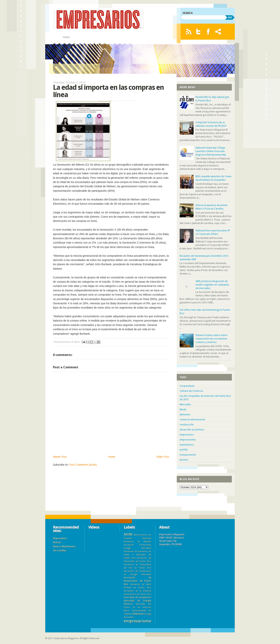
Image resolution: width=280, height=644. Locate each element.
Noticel (57, 542)
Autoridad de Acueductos (137, 597)
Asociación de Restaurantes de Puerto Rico (137, 581)
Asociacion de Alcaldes (137, 541)
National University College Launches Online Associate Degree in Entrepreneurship (211, 151)
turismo (184, 460)
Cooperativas (187, 386)
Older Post (163, 457)
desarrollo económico (192, 430)
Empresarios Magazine (66, 638)
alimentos (185, 414)
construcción (187, 425)
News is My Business (64, 546)
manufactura (187, 445)
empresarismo (188, 440)
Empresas (138, 614)
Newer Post (60, 457)
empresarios (187, 435)
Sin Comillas (60, 550)
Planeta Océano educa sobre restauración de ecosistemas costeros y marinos (211, 339)
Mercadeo (185, 404)
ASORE (128, 534)
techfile (184, 450)
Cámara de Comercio (191, 391)
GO (230, 17)
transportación (188, 455)
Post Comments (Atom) (83, 465)
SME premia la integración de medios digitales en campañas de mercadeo (212, 285)
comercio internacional (192, 419)
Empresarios (60, 538)
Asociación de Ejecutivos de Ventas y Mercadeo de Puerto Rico (137, 555)
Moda (183, 409)
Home (66, 37)
